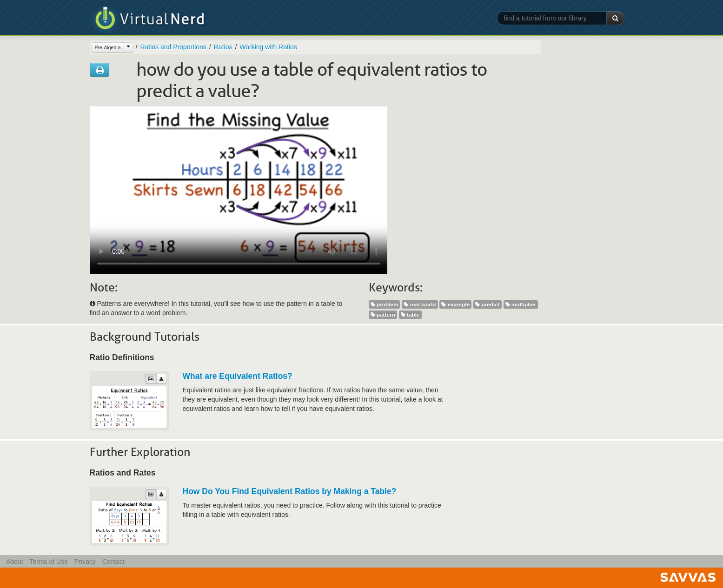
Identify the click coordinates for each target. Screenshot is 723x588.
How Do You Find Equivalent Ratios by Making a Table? (290, 491)
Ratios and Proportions (173, 47)
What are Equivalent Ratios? (238, 376)
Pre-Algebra (108, 47)
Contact (113, 562)
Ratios (223, 47)
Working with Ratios (268, 47)
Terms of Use (48, 562)
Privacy (85, 562)
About (15, 562)
